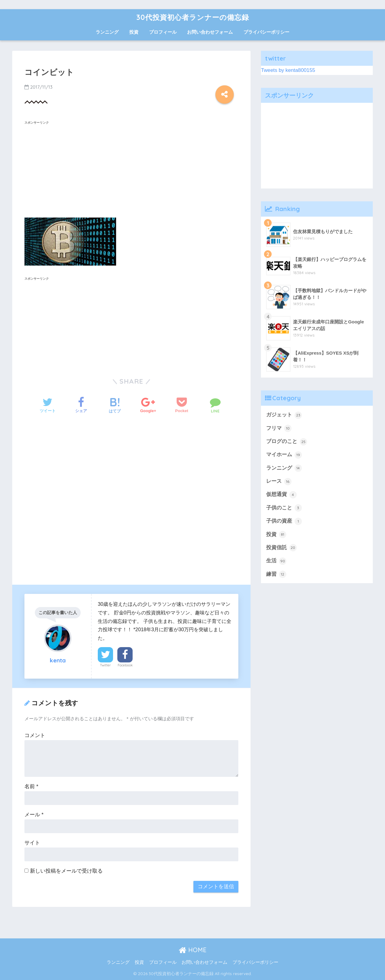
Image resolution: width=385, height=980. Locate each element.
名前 (31, 786)
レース (279, 482)
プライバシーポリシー (266, 32)
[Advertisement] (131, 170)
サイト (32, 843)
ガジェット (284, 415)
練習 (276, 574)
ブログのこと (287, 442)
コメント (35, 735)
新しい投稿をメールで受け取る (66, 871)
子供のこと (284, 508)
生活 (276, 561)
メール (34, 815)
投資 (134, 32)
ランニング (107, 32)
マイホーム (284, 455)
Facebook (125, 665)
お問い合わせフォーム (210, 32)
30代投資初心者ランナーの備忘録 (193, 17)
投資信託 (281, 548)
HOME (193, 950)
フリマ (279, 428)
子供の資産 (284, 521)
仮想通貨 (281, 495)
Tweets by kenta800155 (288, 70)
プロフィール (163, 32)
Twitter (105, 665)
